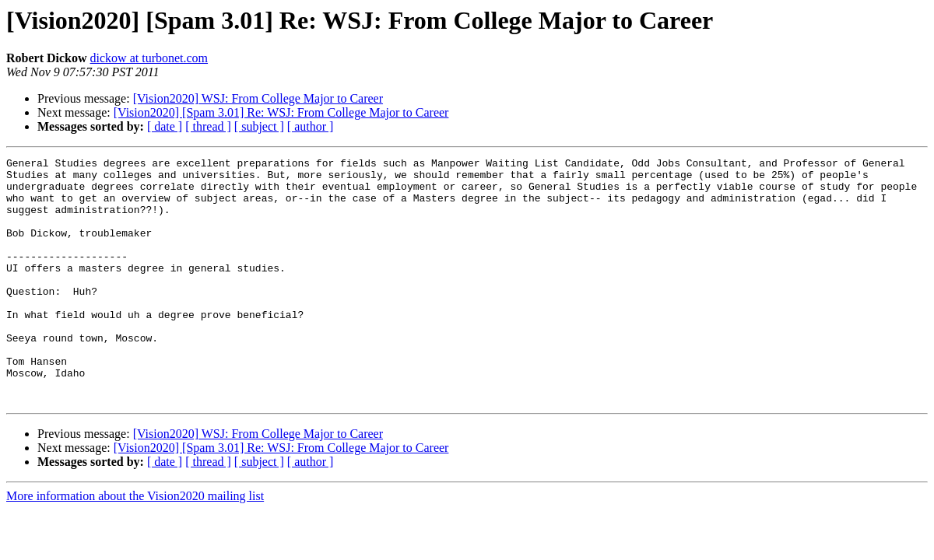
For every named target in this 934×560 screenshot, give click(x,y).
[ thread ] (208, 126)
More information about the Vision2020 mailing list (135, 545)
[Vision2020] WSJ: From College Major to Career (258, 98)
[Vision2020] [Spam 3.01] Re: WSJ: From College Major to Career (281, 112)
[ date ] (165, 126)
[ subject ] (259, 126)
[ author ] (311, 126)
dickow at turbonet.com (149, 58)
